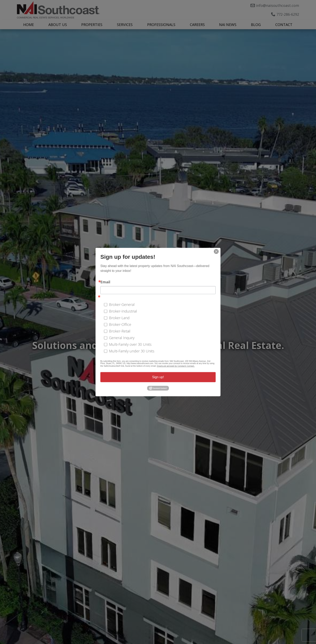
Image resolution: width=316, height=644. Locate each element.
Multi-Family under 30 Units (132, 351)
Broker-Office (120, 324)
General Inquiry (122, 338)
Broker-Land (119, 318)
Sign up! (158, 377)
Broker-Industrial (123, 311)
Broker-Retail (120, 331)
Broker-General (122, 304)
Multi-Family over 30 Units (130, 344)
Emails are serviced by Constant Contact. (176, 366)
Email (105, 282)
